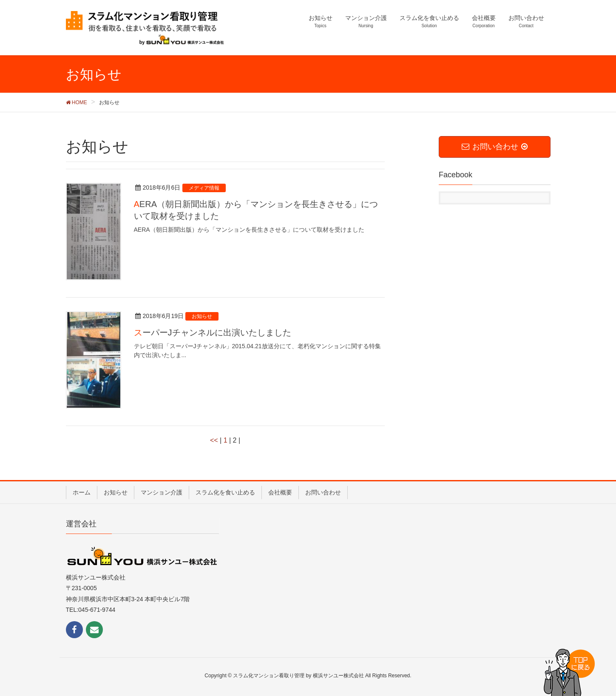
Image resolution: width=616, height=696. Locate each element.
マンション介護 (162, 492)
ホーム (82, 492)
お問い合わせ (323, 492)
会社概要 (280, 492)
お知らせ (116, 492)
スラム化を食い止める (225, 492)
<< (214, 440)
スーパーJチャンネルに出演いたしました (213, 332)
